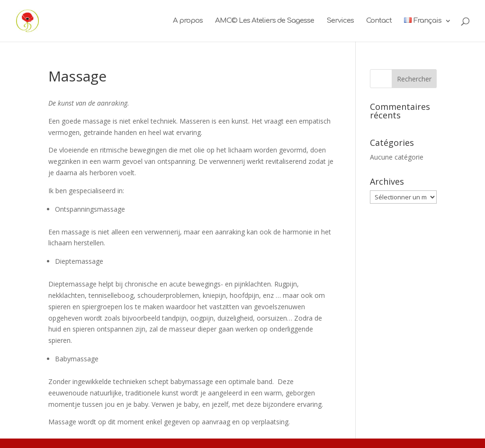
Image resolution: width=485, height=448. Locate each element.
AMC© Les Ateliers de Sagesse (265, 21)
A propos (188, 21)
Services (340, 21)
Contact (379, 21)
